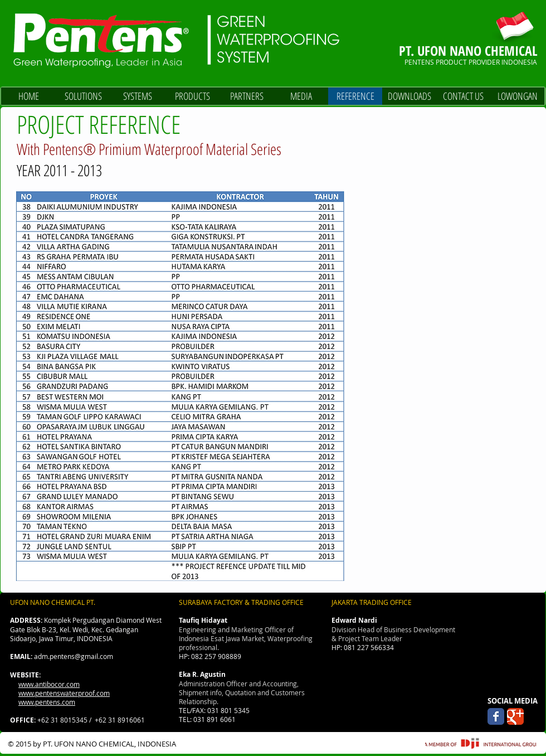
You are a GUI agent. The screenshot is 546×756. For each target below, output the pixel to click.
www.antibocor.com (49, 684)
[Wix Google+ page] (515, 716)
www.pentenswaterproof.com (64, 693)
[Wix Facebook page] (496, 716)
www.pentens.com (47, 702)
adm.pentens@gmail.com (74, 656)
